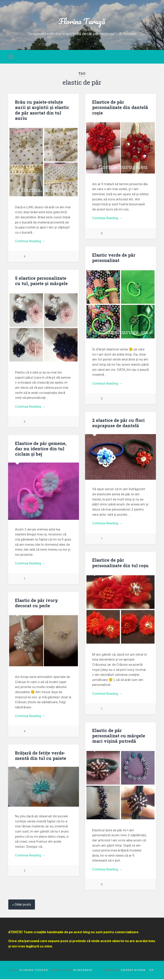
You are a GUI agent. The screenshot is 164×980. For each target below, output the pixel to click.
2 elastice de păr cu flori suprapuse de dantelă (118, 423)
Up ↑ (152, 971)
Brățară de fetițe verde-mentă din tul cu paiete (41, 756)
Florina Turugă (82, 21)
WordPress (82, 971)
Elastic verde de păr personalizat (114, 258)
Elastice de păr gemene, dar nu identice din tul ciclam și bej (41, 449)
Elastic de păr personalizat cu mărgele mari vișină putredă (119, 736)
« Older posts (22, 905)
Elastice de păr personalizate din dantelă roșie (120, 107)
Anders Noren (133, 971)
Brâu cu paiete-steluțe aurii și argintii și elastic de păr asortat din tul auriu (42, 110)
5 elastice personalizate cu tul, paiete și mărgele (41, 281)
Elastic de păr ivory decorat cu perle (37, 603)
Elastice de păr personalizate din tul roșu (120, 563)
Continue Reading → (30, 241)
